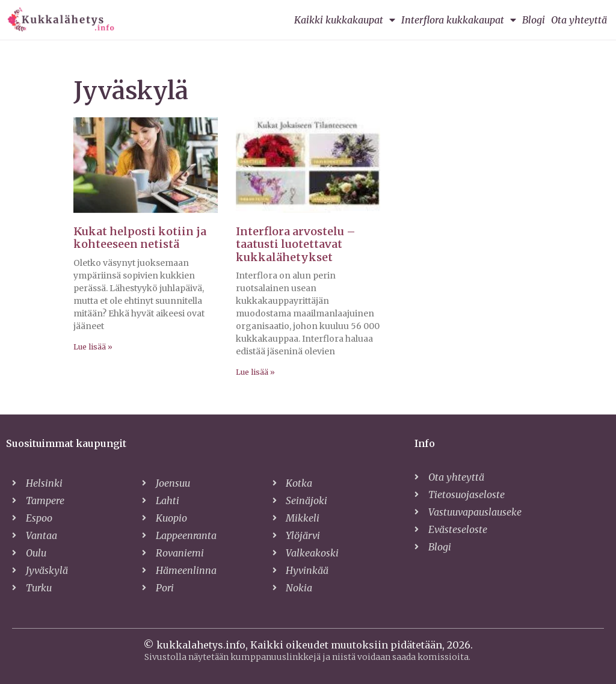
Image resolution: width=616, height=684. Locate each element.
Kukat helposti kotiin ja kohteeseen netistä (140, 238)
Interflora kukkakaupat (459, 20)
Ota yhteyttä (579, 20)
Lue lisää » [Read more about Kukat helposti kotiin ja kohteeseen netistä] (93, 347)
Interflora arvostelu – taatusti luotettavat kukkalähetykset (296, 244)
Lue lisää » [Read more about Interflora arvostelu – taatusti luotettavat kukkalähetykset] (255, 372)
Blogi (534, 20)
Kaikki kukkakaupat (345, 20)
